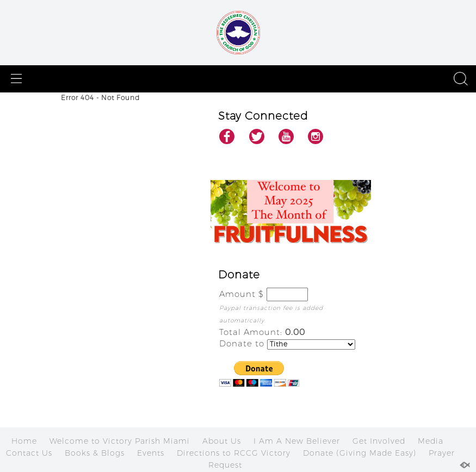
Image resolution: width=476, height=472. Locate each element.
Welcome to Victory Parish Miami (120, 441)
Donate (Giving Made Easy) (360, 453)
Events (151, 453)
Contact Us (29, 453)
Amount (237, 294)
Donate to (242, 343)
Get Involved (379, 441)
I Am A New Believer (297, 441)
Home (24, 441)
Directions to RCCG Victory (234, 453)
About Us (222, 441)
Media (431, 441)
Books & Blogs (95, 453)
